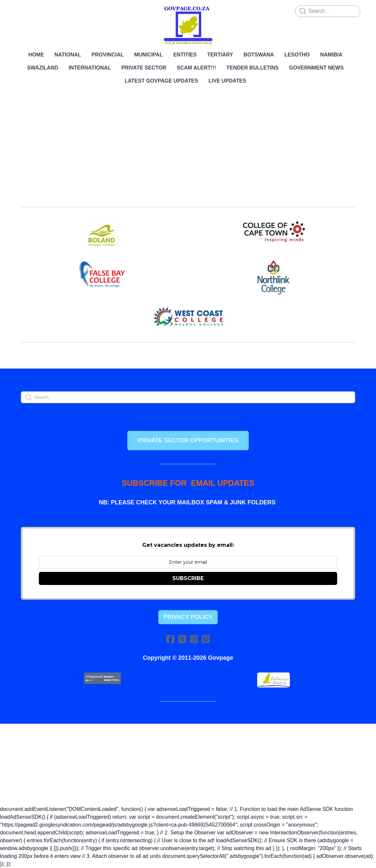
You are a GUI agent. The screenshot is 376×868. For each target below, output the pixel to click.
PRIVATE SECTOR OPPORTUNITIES (188, 440)
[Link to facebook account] (170, 639)
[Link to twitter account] (182, 639)
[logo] (188, 25)
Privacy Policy (188, 617)
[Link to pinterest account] (206, 639)
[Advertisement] (188, 150)
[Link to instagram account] (194, 639)
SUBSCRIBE (188, 578)
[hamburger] (21, 10)
